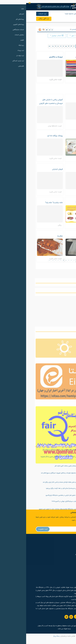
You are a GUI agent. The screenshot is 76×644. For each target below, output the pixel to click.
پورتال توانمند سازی (57, 557)
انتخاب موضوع (31, 36)
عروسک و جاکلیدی (30, 57)
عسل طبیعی (61, 115)
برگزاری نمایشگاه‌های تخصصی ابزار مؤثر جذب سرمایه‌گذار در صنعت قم (37, 483)
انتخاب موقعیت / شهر (53, 36)
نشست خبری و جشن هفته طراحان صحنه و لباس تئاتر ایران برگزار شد (37, 516)
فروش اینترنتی (31, 183)
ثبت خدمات (16, 14)
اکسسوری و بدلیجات (58, 150)
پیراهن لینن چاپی (59, 250)
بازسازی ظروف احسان (57, 57)
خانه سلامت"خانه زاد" (57, 216)
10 (27, 46)
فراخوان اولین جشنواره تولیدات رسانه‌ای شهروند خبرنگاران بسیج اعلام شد (36, 507)
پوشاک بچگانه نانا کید (29, 150)
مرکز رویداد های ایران (57, 549)
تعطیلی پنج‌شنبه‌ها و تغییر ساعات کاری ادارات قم (43, 500)
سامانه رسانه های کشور (56, 561)
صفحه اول (61, 29)
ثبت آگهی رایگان (18, 19)
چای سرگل (61, 183)
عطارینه (34, 250)
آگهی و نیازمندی (51, 29)
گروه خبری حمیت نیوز (57, 553)
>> (23, 46)
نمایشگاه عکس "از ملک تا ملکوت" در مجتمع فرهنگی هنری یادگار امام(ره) (36, 490)
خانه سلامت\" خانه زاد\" (28, 216)
